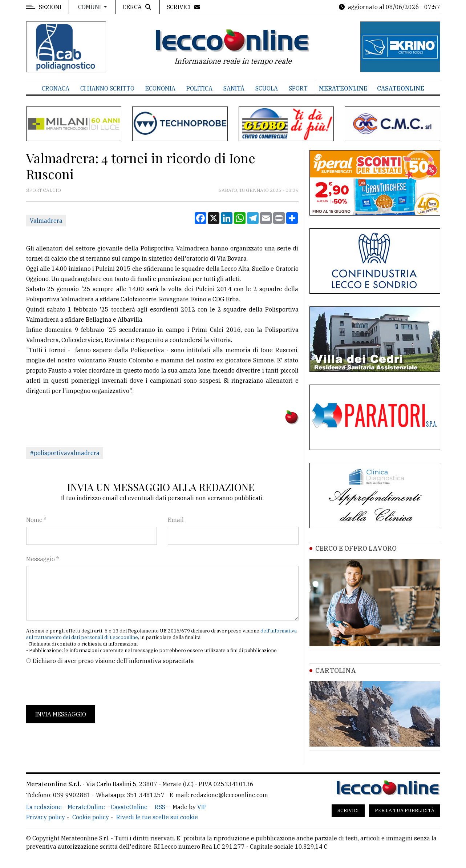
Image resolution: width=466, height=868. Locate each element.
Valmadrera (46, 221)
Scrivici (348, 810)
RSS (160, 807)
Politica (199, 88)
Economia (160, 88)
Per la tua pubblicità (405, 810)
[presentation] (81, 685)
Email (176, 520)
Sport (298, 88)
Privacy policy (46, 817)
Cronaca (56, 88)
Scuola (267, 88)
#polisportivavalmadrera (65, 453)
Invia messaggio (61, 714)
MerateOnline (343, 88)
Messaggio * (42, 559)
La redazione (44, 807)
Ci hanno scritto (107, 88)
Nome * (36, 520)
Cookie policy (91, 817)
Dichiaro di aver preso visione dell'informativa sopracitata (113, 661)
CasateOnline (401, 88)
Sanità (234, 88)
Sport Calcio (44, 190)
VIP (202, 807)
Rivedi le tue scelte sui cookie (157, 817)
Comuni (90, 7)
